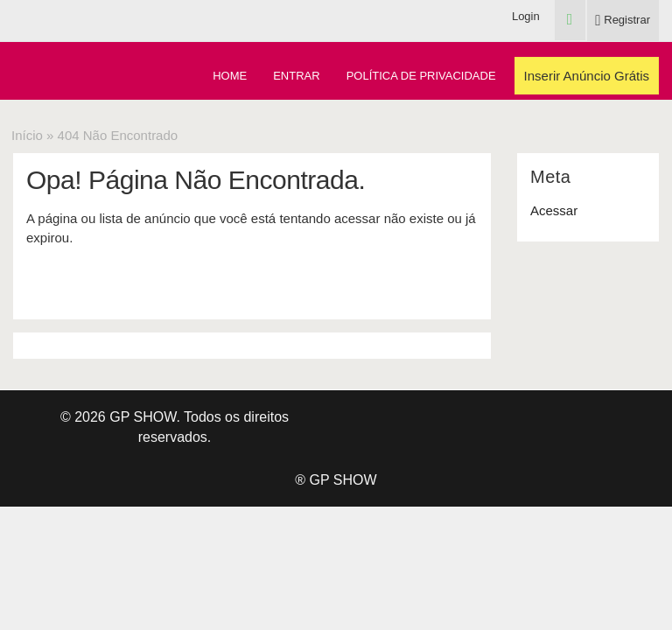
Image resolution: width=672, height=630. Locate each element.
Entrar (296, 76)
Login (526, 16)
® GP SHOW (336, 480)
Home (230, 76)
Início (27, 135)
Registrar (623, 20)
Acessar (554, 210)
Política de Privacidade (421, 76)
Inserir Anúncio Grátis (587, 76)
